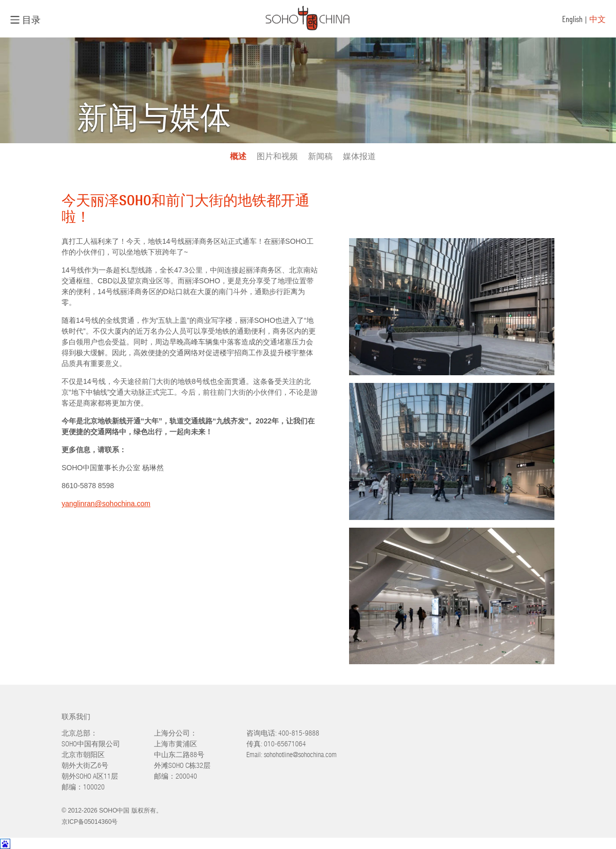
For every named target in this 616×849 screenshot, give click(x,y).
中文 (598, 19)
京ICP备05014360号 (90, 822)
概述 (238, 156)
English (572, 19)
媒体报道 (359, 156)
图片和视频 (277, 156)
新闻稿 (320, 156)
